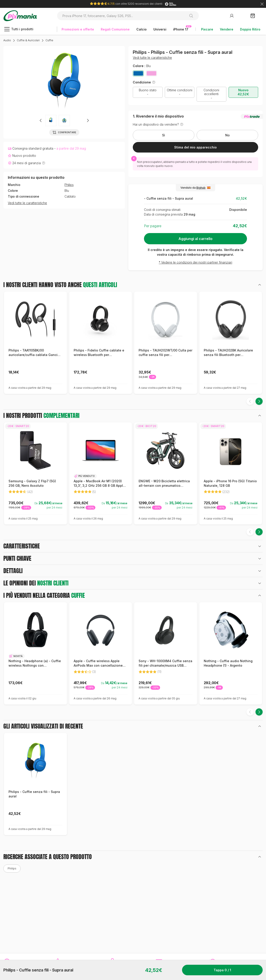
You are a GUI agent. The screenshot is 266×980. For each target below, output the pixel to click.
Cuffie (49, 40)
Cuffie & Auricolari (28, 40)
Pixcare (207, 29)
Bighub (201, 188)
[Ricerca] (193, 16)
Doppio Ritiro (250, 29)
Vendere (227, 29)
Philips (69, 185)
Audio (7, 40)
